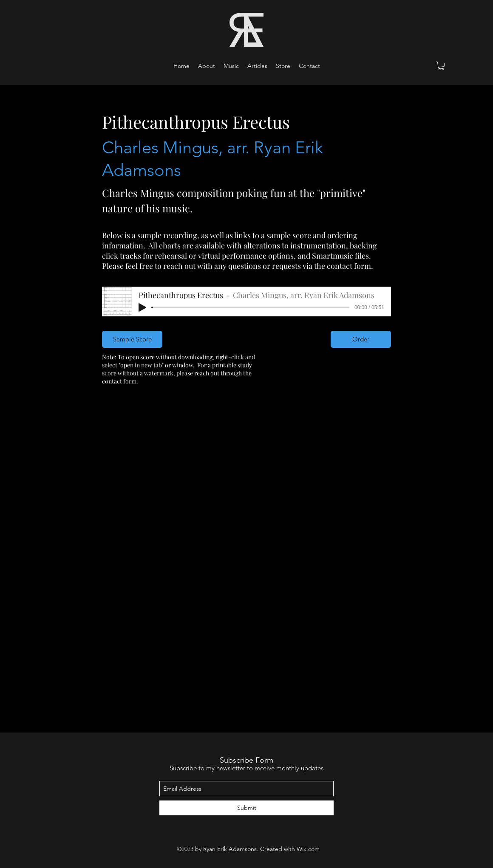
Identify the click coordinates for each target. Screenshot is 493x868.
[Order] (361, 339)
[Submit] (246, 808)
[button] (231, 66)
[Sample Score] (132, 339)
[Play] (142, 307)
